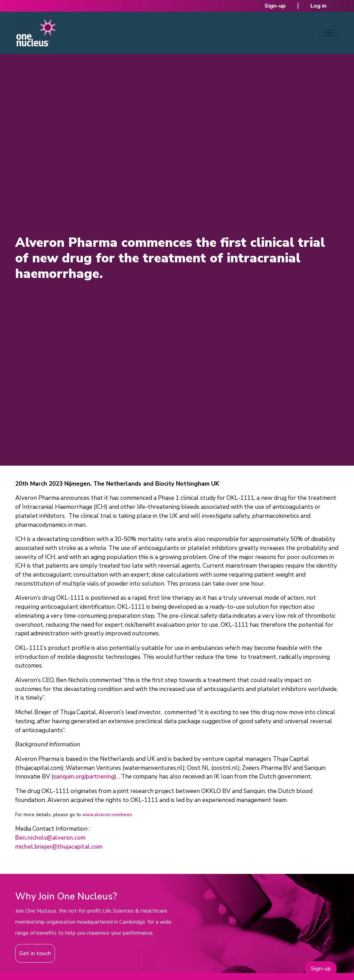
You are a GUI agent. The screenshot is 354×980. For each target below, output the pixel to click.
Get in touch (35, 953)
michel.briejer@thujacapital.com (59, 847)
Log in (319, 6)
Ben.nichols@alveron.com (50, 838)
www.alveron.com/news (107, 815)
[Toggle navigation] (329, 33)
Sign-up (275, 6)
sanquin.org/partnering (84, 777)
